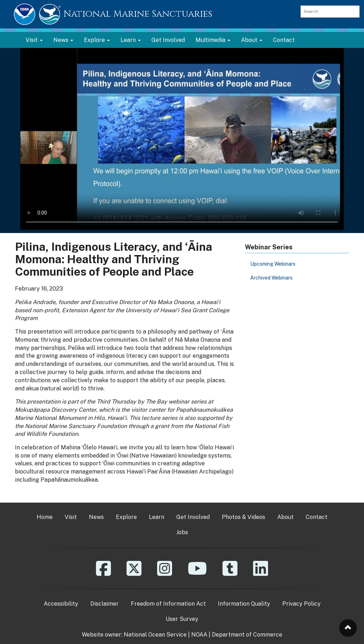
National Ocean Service (155, 635)
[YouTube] (197, 573)
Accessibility (61, 604)
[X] (134, 573)
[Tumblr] (230, 573)
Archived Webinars (271, 278)
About (285, 517)
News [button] (63, 40)
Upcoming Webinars (273, 264)
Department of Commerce (247, 635)
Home (45, 517)
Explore (126, 517)
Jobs (182, 532)
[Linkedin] (261, 573)
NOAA (199, 635)
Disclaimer (105, 604)
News (96, 517)
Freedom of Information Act (168, 604)
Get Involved (168, 40)
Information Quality (244, 604)
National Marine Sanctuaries (138, 14)
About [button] (252, 40)
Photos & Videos (243, 517)
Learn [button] (131, 40)
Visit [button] (34, 40)
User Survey (182, 619)
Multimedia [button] (213, 40)
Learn (157, 517)
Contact (284, 40)
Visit (71, 517)
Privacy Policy (301, 604)
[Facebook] (103, 573)
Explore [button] (97, 40)
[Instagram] (165, 573)
